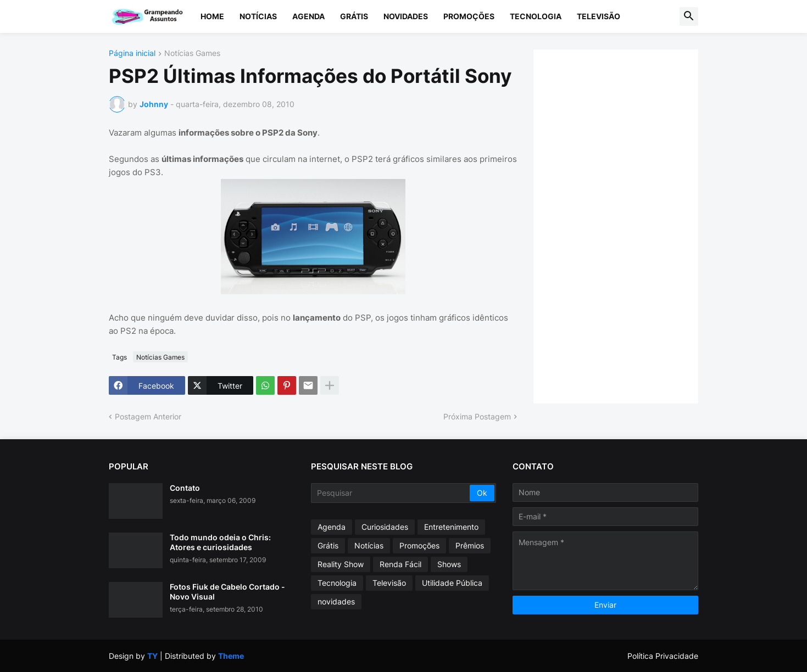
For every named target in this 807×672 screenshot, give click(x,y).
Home (212, 16)
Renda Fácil (400, 564)
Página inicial (132, 54)
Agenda (308, 16)
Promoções (469, 16)
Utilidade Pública (452, 583)
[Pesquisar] (391, 493)
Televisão (599, 16)
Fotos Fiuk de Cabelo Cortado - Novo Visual (227, 592)
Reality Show (341, 564)
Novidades (406, 16)
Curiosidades (385, 527)
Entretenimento (451, 527)
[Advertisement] (627, 225)
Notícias (258, 16)
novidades (336, 601)
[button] (689, 16)
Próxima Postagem (477, 416)
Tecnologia (536, 16)
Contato (185, 488)
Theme (231, 656)
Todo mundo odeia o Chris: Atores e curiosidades (220, 542)
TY (152, 656)
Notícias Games (192, 54)
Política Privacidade (663, 656)
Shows (449, 564)
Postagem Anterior (148, 416)
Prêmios (470, 545)
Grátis (354, 16)
